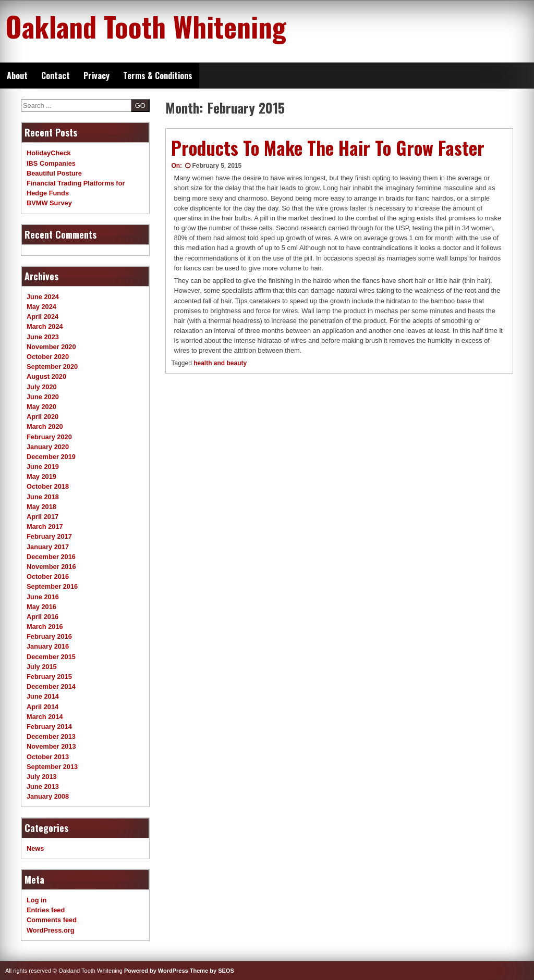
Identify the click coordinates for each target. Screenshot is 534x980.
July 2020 (42, 387)
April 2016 (43, 617)
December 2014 (51, 686)
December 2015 (51, 657)
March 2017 (45, 526)
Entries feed (46, 910)
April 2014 (43, 707)
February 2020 (49, 437)
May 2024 (41, 307)
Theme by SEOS (212, 971)
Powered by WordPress (156, 971)
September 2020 (52, 367)
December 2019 (51, 457)
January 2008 (48, 796)
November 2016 (51, 567)
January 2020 (48, 447)
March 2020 (45, 426)
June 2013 (43, 786)
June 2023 (43, 337)
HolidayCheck (49, 153)
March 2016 (45, 627)
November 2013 (51, 746)
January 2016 (48, 646)
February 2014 (49, 727)
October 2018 (48, 486)
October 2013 (48, 757)
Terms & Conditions (158, 76)
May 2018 (41, 507)
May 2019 (41, 476)
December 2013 (51, 736)
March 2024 (45, 326)
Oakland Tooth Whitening (146, 26)
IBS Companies (51, 163)
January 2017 (48, 547)
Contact (56, 76)
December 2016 (51, 557)
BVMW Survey (49, 203)
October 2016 (48, 576)
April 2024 (43, 317)
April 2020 (43, 417)
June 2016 (43, 597)
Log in (37, 900)
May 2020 (41, 407)
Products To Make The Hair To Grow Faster (328, 147)
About (17, 76)
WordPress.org (51, 930)
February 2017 (49, 536)
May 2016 (41, 607)
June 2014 (43, 696)
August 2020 (46, 376)
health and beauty (220, 363)
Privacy (96, 76)
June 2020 (43, 397)
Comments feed (52, 920)
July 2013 (42, 777)
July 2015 (42, 667)
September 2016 (52, 586)
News (35, 848)
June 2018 (43, 497)
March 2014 (45, 717)
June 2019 (43, 467)
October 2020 (48, 357)
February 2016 (49, 636)
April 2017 (43, 517)
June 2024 (43, 297)
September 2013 (52, 767)
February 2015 (49, 677)
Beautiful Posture (54, 173)
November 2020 (51, 347)
